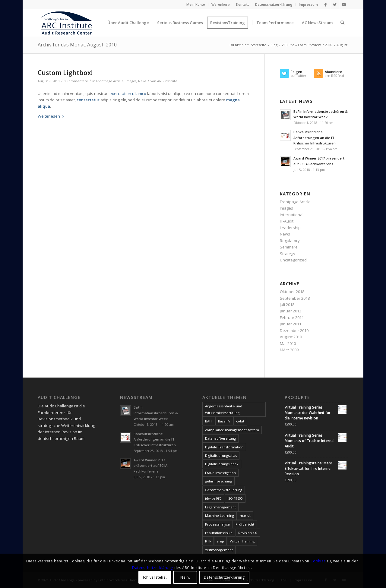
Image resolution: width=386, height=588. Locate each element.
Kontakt (242, 4)
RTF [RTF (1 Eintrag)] (208, 541)
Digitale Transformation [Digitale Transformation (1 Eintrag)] (224, 447)
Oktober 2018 (292, 292)
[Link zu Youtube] (344, 5)
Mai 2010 (288, 343)
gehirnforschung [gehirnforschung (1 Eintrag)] (218, 481)
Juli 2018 (287, 305)
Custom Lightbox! (65, 73)
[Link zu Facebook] (326, 5)
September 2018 (295, 298)
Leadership (290, 228)
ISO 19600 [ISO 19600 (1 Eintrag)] (235, 498)
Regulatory (290, 241)
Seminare (289, 247)
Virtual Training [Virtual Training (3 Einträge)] (242, 541)
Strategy (288, 254)
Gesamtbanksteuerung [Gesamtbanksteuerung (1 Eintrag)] (224, 490)
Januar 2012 (291, 311)
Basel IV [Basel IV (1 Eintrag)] (224, 421)
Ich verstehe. (155, 577)
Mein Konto (196, 4)
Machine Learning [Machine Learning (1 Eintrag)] (220, 515)
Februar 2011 (292, 318)
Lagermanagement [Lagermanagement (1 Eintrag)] (220, 507)
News (142, 81)
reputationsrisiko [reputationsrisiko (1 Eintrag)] (219, 533)
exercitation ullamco (128, 93)
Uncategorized (293, 260)
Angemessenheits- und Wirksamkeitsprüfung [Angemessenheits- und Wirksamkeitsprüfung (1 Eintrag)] (224, 409)
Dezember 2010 (294, 330)
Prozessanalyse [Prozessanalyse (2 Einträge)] (217, 524)
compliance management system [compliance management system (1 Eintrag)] (232, 430)
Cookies (318, 561)
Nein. (185, 577)
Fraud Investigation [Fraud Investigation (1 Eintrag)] (220, 473)
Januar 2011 (291, 324)
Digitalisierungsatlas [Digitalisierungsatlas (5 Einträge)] (221, 455)
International (292, 215)
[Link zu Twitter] (335, 5)
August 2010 (291, 337)
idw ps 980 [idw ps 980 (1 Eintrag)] (213, 498)
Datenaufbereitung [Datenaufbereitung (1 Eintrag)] (220, 438)
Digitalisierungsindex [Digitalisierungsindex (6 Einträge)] (222, 464)
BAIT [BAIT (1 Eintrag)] (209, 421)
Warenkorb (221, 4)
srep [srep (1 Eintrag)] (220, 541)
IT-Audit (287, 221)
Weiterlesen (52, 116)
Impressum (308, 4)
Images (131, 81)
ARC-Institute (167, 81)
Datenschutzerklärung (274, 4)
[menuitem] (196, 5)
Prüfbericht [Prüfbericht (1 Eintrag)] (245, 524)
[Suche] (342, 23)
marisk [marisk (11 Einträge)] (245, 515)
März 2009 (289, 350)
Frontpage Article (110, 81)
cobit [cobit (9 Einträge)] (240, 421)
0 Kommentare (76, 81)
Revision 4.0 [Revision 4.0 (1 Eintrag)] (248, 533)
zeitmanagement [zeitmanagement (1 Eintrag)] (219, 550)
